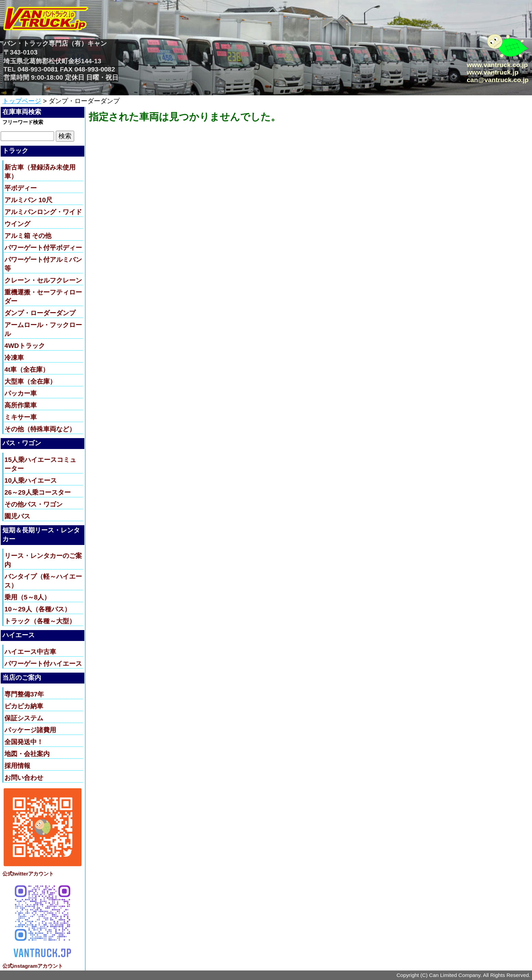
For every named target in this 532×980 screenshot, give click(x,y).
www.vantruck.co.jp (497, 65)
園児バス (17, 516)
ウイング (17, 224)
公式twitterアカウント (28, 874)
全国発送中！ (24, 742)
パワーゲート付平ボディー (43, 248)
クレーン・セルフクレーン (43, 280)
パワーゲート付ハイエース (43, 664)
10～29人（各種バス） (38, 609)
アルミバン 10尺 (28, 200)
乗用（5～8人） (27, 597)
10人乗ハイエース (31, 480)
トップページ (22, 101)
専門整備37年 (24, 694)
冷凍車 (14, 358)
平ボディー (21, 188)
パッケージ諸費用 (30, 730)
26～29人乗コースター (38, 492)
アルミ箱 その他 (28, 236)
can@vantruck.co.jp (498, 80)
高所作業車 (21, 405)
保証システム (24, 718)
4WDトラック (25, 346)
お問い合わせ (24, 778)
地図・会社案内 (27, 754)
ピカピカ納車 (24, 706)
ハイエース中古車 (30, 652)
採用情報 (17, 766)
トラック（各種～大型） (40, 621)
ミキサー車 (21, 417)
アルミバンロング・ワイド (43, 212)
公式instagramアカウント (33, 966)
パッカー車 (21, 393)
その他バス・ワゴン (34, 504)
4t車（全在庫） (27, 369)
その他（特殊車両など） (40, 429)
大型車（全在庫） (30, 381)
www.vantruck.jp (493, 72)
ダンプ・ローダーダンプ (40, 313)
